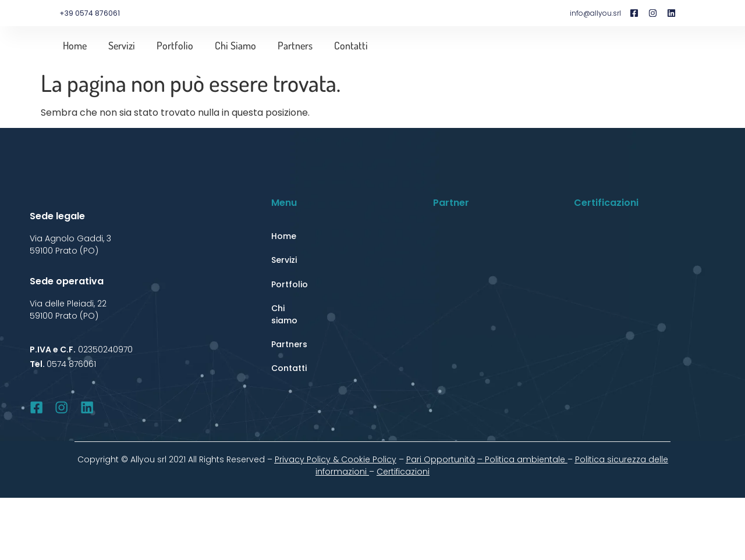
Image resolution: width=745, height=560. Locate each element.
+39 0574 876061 (90, 13)
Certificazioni (403, 472)
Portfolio (175, 45)
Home (75, 45)
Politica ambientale (526, 459)
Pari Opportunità (441, 459)
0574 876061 (71, 364)
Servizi (122, 45)
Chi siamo (235, 45)
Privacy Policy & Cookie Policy (336, 459)
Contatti (351, 45)
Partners (295, 45)
